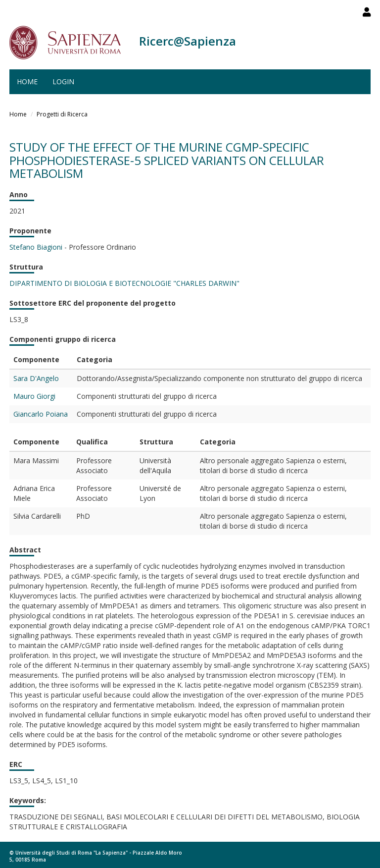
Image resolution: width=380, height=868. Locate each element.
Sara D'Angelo (36, 378)
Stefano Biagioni (36, 247)
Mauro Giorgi (34, 396)
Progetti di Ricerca (62, 114)
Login (63, 81)
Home (27, 81)
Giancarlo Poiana (41, 414)
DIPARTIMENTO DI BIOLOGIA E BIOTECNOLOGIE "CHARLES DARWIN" (124, 283)
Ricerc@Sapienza (188, 41)
